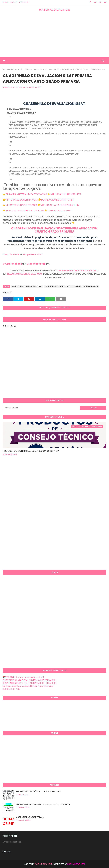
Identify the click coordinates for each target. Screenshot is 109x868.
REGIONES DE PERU (11, 689)
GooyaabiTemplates (76, 864)
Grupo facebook (11, 254)
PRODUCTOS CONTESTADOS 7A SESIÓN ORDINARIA (31, 451)
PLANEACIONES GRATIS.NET (58, 200)
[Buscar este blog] (42, 408)
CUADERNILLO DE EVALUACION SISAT (27, 286)
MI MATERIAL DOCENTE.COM (21, 205)
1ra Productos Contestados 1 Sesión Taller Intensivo (28, 686)
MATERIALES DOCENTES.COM (22, 200)
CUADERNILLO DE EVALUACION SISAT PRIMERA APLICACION (54, 228)
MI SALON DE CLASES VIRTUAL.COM (25, 211)
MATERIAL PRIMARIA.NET (59, 211)
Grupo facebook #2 (33, 254)
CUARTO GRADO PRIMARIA (54, 231)
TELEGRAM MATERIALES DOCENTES (77, 270)
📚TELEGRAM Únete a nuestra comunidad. (23, 677)
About (13, 2)
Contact (24, 2)
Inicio (5, 69)
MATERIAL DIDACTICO (54, 10)
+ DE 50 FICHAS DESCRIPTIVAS (30, 817)
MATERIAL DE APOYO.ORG (66, 194)
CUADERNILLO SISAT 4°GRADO (58, 286)
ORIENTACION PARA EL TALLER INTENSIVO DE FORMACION (30, 680)
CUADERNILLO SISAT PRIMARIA (21, 69)
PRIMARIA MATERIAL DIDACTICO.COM (26, 194)
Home (5, 2)
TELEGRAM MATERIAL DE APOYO (24, 274)
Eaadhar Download (44, 864)
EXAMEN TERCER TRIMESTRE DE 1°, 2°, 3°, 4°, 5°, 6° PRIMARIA (43, 804)
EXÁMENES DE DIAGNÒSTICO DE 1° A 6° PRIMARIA (38, 792)
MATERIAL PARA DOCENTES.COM (60, 205)
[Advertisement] (54, 34)
